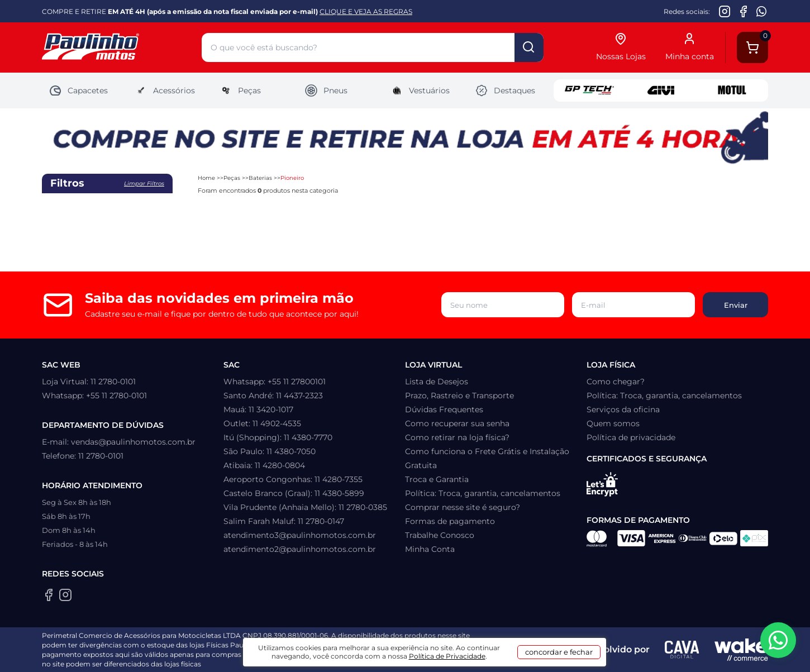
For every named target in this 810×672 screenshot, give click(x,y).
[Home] (122, 48)
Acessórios (165, 90)
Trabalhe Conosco (440, 535)
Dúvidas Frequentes (444, 409)
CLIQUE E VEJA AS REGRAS (366, 11)
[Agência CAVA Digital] (682, 650)
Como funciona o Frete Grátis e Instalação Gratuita (487, 458)
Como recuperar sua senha (457, 423)
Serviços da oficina (623, 409)
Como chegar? (616, 382)
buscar (529, 47)
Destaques (505, 90)
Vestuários (420, 90)
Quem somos (613, 423)
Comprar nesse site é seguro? (463, 507)
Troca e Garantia (437, 479)
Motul (732, 90)
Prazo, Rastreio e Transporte (459, 395)
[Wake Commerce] (741, 650)
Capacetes (78, 90)
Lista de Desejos (437, 382)
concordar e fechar (559, 652)
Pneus (326, 90)
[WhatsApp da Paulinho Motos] (762, 11)
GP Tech (589, 90)
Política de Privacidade (447, 656)
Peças (240, 90)
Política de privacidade (631, 437)
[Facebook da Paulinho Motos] (743, 11)
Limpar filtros (144, 184)
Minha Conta (430, 549)
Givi (661, 90)
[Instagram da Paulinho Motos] (725, 11)
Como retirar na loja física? (457, 437)
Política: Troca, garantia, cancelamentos (483, 493)
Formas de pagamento (450, 521)
